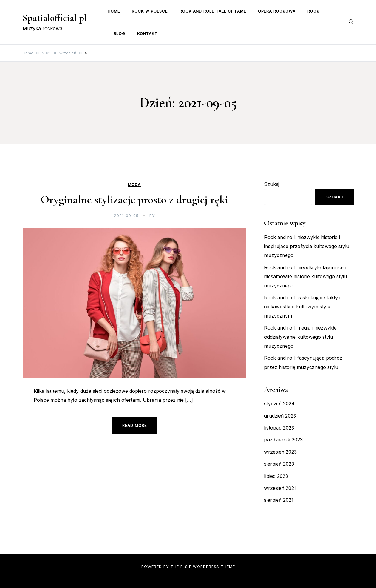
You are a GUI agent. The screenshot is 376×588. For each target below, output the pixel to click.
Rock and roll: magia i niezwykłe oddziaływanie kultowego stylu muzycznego (300, 337)
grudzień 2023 (280, 416)
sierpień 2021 (279, 500)
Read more (134, 425)
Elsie (186, 567)
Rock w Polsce (150, 11)
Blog (119, 33)
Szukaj (272, 184)
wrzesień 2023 (280, 452)
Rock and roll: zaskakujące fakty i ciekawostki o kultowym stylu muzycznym (302, 307)
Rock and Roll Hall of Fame (213, 11)
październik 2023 (283, 440)
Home (114, 11)
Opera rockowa (277, 11)
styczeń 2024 (279, 404)
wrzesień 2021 (280, 488)
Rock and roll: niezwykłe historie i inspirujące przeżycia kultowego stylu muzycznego (307, 246)
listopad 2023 (279, 428)
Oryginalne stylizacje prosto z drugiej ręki (134, 200)
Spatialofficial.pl (55, 18)
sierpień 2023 (279, 464)
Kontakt (147, 33)
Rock (313, 11)
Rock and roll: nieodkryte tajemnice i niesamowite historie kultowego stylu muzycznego (306, 277)
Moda (134, 185)
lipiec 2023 (276, 476)
